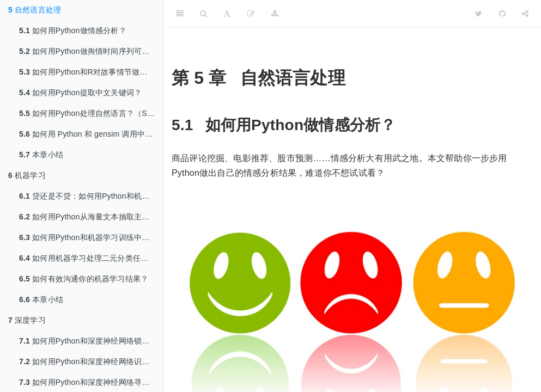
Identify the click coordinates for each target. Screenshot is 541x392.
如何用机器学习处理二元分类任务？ (87, 258)
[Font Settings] (227, 14)
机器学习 (27, 175)
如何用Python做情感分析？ (73, 30)
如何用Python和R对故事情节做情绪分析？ (91, 72)
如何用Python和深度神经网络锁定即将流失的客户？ (91, 341)
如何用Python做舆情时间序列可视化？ (91, 51)
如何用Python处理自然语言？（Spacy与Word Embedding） (91, 113)
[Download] (275, 14)
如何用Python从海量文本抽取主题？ (88, 217)
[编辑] (251, 14)
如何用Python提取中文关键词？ (80, 93)
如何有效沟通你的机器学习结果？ (84, 279)
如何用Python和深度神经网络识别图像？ (91, 362)
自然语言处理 (35, 10)
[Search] (203, 14)
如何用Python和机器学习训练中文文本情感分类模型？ (91, 237)
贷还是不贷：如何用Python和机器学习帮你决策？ (91, 196)
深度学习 (27, 320)
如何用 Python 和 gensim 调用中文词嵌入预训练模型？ (91, 134)
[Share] (525, 14)
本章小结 (41, 155)
